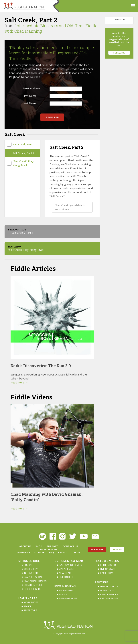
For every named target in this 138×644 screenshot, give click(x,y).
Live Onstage (108, 569)
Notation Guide (33, 585)
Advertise (24, 552)
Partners (102, 582)
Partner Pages (109, 598)
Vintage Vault (67, 569)
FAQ (51, 552)
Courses (29, 565)
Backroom (107, 573)
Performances (109, 594)
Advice (28, 606)
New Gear (65, 573)
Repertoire (30, 610)
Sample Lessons (33, 577)
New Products (109, 586)
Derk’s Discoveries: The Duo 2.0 (41, 366)
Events (63, 594)
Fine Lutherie (67, 577)
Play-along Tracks (35, 581)
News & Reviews (65, 586)
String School (29, 561)
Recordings (66, 590)
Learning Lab (28, 598)
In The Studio (108, 565)
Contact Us (119, 53)
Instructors (31, 573)
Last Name (30, 103)
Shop (39, 546)
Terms (76, 552)
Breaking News (68, 598)
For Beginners (32, 589)
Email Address (32, 88)
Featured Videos (107, 561)
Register (52, 117)
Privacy (63, 552)
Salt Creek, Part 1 (24, 144)
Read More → (19, 382)
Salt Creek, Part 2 (23, 153)
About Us (25, 546)
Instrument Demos (70, 565)
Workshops (31, 569)
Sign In (117, 549)
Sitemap (39, 552)
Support (52, 546)
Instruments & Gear (68, 561)
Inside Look (107, 590)
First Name (30, 96)
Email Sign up (49, 549)
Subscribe (97, 549)
